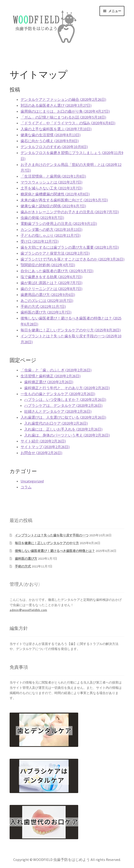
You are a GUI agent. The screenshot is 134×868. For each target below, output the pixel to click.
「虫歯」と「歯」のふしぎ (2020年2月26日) (56, 370)
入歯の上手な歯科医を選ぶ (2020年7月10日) (56, 129)
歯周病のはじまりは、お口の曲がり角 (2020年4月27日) (65, 111)
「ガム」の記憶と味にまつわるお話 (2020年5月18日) (63, 117)
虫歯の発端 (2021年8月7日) (42, 218)
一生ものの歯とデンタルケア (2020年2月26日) (58, 394)
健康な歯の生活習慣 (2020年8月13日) (51, 135)
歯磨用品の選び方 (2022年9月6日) (48, 295)
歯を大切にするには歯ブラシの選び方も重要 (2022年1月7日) (70, 247)
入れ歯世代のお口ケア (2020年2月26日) (56, 423)
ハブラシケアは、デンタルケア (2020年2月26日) (63, 405)
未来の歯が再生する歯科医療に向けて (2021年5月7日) (64, 200)
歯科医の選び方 (26, 559)
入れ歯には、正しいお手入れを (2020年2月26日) (63, 429)
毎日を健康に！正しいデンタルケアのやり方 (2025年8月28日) (71, 330)
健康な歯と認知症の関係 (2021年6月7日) (53, 206)
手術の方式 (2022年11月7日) (43, 306)
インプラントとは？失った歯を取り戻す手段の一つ (52, 535)
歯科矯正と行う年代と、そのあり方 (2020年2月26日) (67, 388)
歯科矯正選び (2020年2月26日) (49, 382)
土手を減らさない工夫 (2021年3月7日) (51, 188)
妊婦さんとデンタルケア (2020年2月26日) (58, 411)
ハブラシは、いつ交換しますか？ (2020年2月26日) (65, 399)
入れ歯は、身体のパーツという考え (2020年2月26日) (67, 435)
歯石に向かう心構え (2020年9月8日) (50, 141)
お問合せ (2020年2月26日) (41, 453)
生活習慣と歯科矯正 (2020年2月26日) (51, 376)
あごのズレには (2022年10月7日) (47, 301)
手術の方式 (23, 566)
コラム (26, 487)
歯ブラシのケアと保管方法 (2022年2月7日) (55, 253)
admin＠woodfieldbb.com (28, 610)
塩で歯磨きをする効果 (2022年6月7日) (51, 277)
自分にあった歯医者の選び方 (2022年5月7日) (57, 271)
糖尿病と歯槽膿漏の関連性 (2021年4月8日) (55, 194)
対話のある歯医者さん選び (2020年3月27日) (56, 105)
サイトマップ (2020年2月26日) (45, 447)
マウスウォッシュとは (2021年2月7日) (51, 182)
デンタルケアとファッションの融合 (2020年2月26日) (63, 99)
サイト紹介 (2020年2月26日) (43, 441)
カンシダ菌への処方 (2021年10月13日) (51, 229)
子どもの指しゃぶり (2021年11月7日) (51, 235)
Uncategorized (32, 481)
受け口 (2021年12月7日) (40, 241)
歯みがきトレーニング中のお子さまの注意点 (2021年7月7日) (70, 212)
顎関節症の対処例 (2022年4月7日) (48, 265)
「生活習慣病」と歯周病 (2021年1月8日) (53, 176)
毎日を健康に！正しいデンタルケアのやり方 (47, 543)
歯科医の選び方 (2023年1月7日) (46, 312)
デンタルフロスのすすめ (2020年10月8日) (54, 147)
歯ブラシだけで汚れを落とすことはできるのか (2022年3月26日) (72, 259)
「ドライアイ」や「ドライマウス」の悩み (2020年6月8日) (68, 123)
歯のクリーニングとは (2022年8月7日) (51, 289)
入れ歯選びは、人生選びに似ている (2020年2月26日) (63, 417)
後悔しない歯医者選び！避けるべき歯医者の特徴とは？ (55, 551)
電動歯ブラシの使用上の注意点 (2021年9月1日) (59, 224)
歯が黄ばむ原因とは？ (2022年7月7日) (51, 283)
